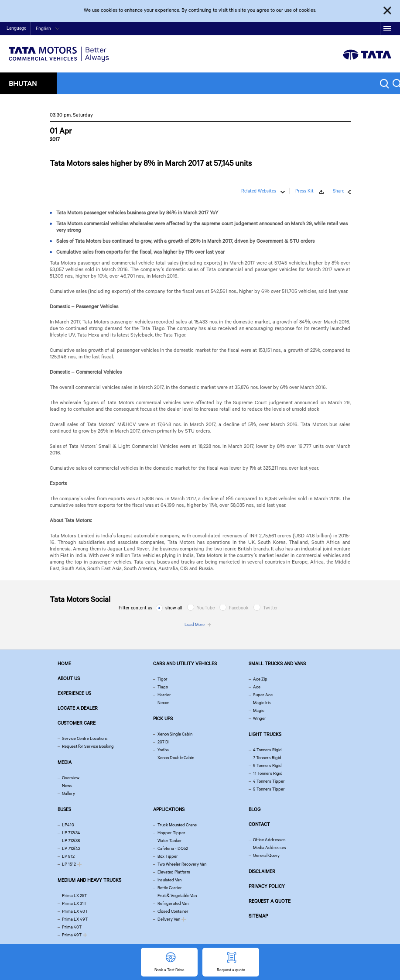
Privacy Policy (267, 886)
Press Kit (304, 191)
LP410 (68, 825)
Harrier (164, 695)
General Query (266, 855)
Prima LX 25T (74, 896)
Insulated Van (169, 880)
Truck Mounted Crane (177, 825)
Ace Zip (260, 679)
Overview (71, 778)
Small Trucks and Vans (277, 664)
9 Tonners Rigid (267, 765)
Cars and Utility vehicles (185, 664)
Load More (195, 624)
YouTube (206, 608)
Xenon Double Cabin (176, 758)
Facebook (239, 608)
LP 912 (68, 856)
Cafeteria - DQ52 (173, 848)
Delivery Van (169, 919)
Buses (64, 809)
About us (69, 678)
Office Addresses (269, 840)
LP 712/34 (71, 833)
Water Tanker (170, 841)
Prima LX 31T (74, 903)
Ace (257, 687)
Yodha (163, 750)
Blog (255, 809)
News (67, 786)
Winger (260, 718)
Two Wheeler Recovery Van (182, 864)
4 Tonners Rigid (267, 750)
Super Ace (263, 695)
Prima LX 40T (75, 911)
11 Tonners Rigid (268, 773)
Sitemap (258, 916)
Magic (259, 710)
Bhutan (23, 83)
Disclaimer (262, 871)
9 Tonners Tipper (269, 789)
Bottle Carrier (170, 888)
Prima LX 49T (75, 919)
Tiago (163, 687)
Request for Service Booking (88, 746)
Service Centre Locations (85, 738)
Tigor (162, 679)
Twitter (270, 608)
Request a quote (270, 901)
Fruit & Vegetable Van (177, 896)
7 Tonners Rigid (267, 758)
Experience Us (74, 693)
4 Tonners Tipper (269, 781)
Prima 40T (72, 927)
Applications (169, 809)
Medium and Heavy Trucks (89, 880)
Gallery (68, 793)
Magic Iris (262, 703)
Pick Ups (163, 719)
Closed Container (173, 911)
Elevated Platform (174, 872)
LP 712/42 (71, 848)
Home (312, 29)
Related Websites (259, 191)
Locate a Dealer (78, 708)
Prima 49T (72, 935)
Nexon (163, 703)
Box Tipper (168, 856)
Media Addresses (270, 848)
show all (174, 608)
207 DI (163, 742)
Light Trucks (265, 734)
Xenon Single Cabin (175, 734)
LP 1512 (69, 864)
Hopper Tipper (171, 833)
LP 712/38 (71, 841)
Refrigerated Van (173, 903)
